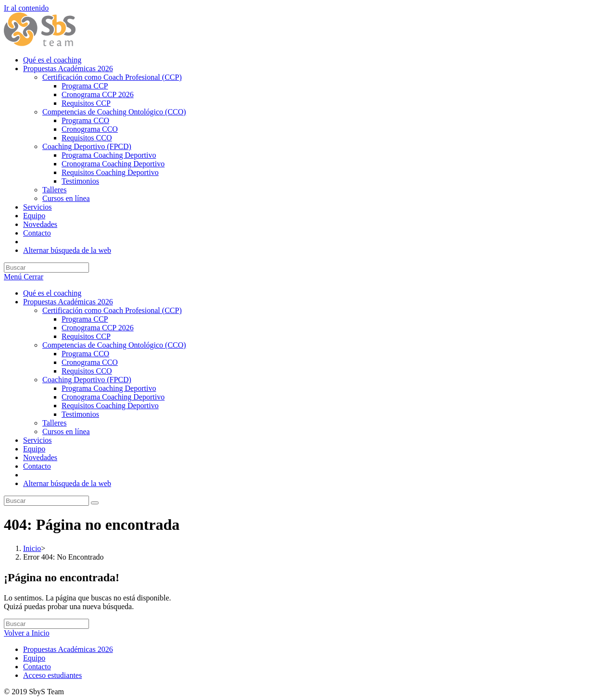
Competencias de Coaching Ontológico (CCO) (114, 345)
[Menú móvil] (24, 277)
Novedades (40, 457)
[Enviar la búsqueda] (95, 503)
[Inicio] (32, 548)
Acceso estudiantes (52, 675)
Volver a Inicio (27, 633)
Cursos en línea (66, 431)
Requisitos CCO (87, 371)
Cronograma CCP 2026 (98, 328)
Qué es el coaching (52, 293)
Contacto (37, 466)
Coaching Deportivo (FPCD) (87, 380)
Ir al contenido (26, 8)
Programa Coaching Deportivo (109, 388)
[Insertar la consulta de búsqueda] (46, 268)
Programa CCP (85, 319)
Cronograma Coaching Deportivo (113, 397)
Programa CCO (85, 354)
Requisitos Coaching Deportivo (110, 406)
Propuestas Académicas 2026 (68, 302)
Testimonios (80, 414)
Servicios (38, 440)
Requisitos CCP (86, 336)
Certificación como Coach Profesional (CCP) (112, 310)
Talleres (54, 423)
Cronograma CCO (90, 362)
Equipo (34, 449)
